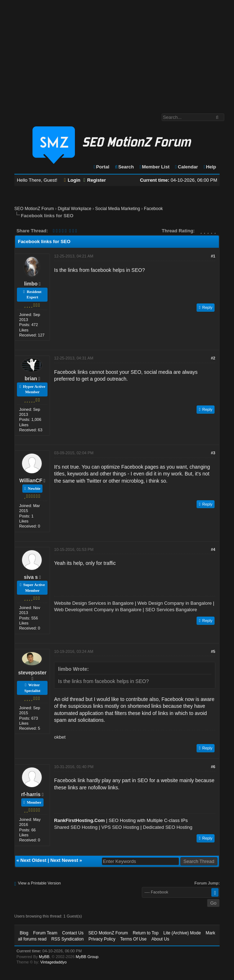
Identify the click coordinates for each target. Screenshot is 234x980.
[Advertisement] (117, 53)
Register (95, 180)
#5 (213, 651)
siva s (31, 577)
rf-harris (31, 794)
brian (31, 378)
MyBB (44, 957)
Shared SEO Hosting (76, 827)
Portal (101, 167)
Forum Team (45, 933)
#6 (213, 767)
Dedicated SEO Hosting (168, 827)
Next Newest (64, 860)
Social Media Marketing (118, 209)
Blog (24, 933)
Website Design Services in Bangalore (94, 603)
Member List (154, 167)
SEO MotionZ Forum (34, 209)
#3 (213, 453)
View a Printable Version (39, 883)
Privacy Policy (102, 939)
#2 (213, 358)
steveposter (33, 673)
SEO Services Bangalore (171, 610)
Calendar (186, 167)
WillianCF (31, 480)
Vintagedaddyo (53, 962)
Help (209, 167)
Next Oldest (33, 860)
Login (72, 180)
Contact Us (73, 933)
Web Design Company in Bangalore (175, 603)
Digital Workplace (74, 209)
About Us (160, 939)
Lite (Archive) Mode (182, 933)
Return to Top (146, 933)
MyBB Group (87, 957)
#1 (213, 256)
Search (124, 167)
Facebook (154, 209)
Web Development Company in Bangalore (98, 610)
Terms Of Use (133, 939)
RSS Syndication (67, 939)
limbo (31, 284)
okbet (60, 737)
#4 (213, 549)
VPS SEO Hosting (120, 827)
